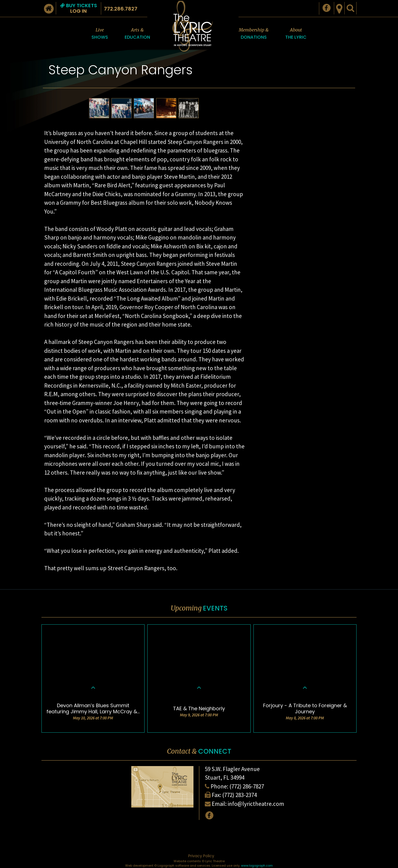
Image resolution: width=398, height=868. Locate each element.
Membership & (254, 34)
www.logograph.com (257, 866)
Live (100, 34)
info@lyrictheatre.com (256, 804)
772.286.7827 (121, 9)
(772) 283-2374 (239, 795)
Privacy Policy (201, 856)
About (296, 34)
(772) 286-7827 (247, 786)
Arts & (137, 34)
